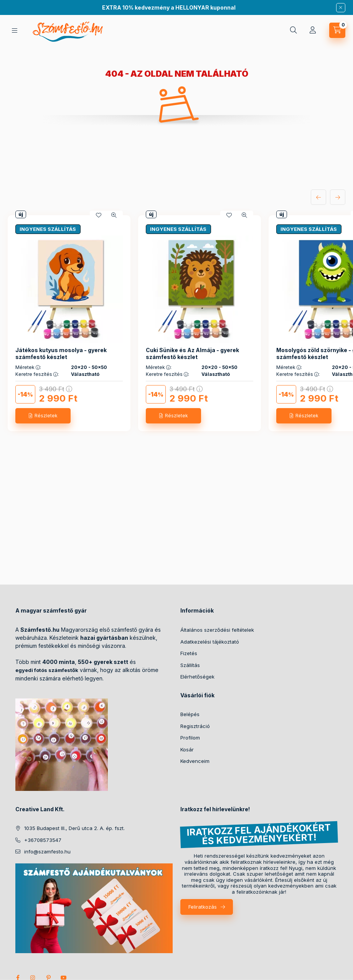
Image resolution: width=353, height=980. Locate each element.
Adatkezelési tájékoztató (210, 642)
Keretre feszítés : (37, 374)
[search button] (294, 30)
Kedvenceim (195, 761)
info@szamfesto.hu (47, 852)
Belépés (190, 714)
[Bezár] (341, 8)
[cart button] (337, 30)
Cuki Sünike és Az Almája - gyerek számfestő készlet (192, 353)
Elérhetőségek (197, 677)
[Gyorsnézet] (114, 215)
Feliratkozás (203, 907)
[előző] (318, 197)
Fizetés (189, 653)
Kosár (187, 749)
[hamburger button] (15, 30)
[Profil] (313, 30)
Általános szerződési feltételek (217, 630)
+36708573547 (43, 840)
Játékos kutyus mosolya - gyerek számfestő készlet (61, 353)
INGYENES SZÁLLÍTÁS (48, 229)
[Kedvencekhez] (99, 215)
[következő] (338, 197)
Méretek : (28, 367)
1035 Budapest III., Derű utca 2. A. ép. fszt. (74, 828)
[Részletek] (43, 416)
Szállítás (190, 665)
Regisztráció (195, 726)
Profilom (190, 738)
